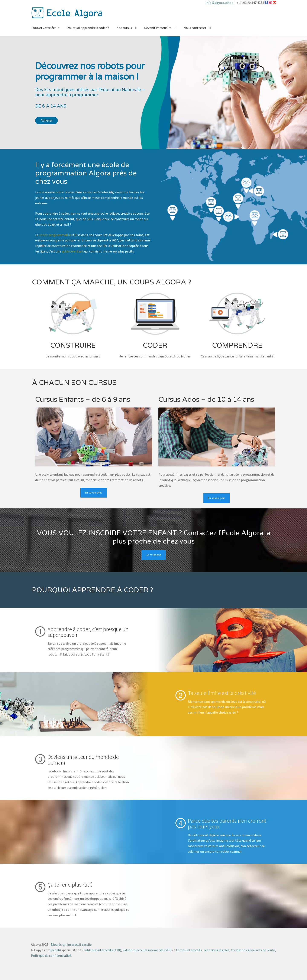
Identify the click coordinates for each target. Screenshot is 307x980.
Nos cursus (124, 28)
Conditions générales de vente (253, 950)
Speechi (55, 950)
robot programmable (55, 235)
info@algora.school (220, 3)
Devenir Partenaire (158, 28)
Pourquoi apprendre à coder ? (88, 28)
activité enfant (73, 251)
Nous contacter (195, 28)
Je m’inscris (153, 555)
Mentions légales (217, 950)
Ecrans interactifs (189, 950)
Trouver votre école (45, 28)
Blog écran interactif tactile (71, 944)
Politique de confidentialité (51, 956)
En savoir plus (94, 492)
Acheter (46, 121)
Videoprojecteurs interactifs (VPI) (147, 950)
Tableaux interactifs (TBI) (102, 950)
